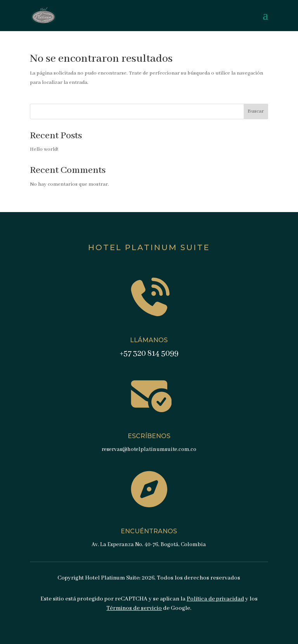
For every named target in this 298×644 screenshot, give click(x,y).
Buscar (256, 111)
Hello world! (44, 149)
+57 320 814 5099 (149, 354)
